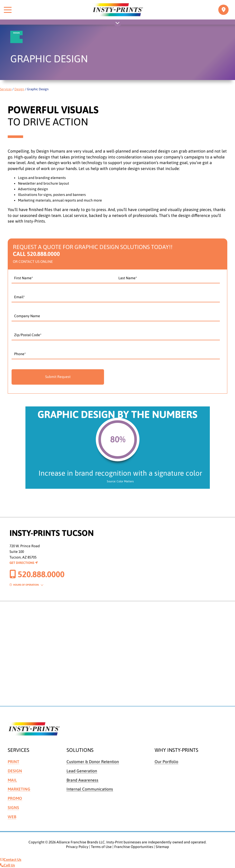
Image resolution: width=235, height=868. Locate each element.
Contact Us (11, 860)
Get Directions (24, 563)
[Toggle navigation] (223, 10)
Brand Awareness (82, 780)
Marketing (19, 789)
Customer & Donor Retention (93, 762)
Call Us (7, 865)
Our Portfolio (166, 762)
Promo (15, 798)
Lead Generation (82, 771)
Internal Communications (90, 789)
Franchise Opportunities (134, 847)
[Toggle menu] (8, 10)
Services (6, 89)
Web (12, 817)
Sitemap (162, 847)
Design (19, 89)
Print (13, 762)
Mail (12, 780)
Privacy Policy (77, 847)
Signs (13, 807)
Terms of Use (101, 847)
